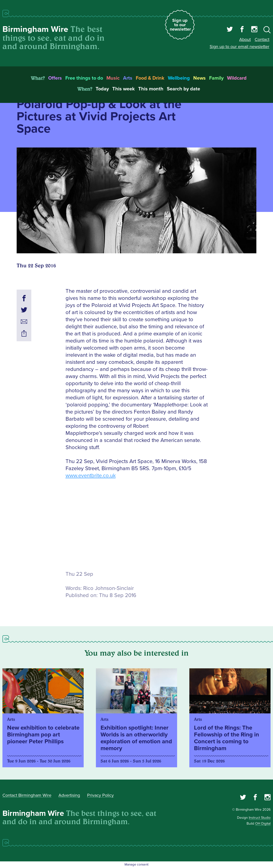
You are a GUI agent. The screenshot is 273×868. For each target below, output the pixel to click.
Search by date (183, 89)
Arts (128, 78)
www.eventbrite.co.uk (91, 476)
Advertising (69, 795)
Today (102, 89)
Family (216, 78)
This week (124, 89)
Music (113, 78)
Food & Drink (150, 78)
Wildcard (237, 78)
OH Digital (263, 824)
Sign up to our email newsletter (239, 47)
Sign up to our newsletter (180, 25)
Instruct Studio (260, 818)
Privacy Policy (100, 795)
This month (151, 89)
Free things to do (84, 78)
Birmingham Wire (35, 29)
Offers (55, 78)
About (245, 39)
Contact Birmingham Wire (27, 795)
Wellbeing (179, 78)
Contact (262, 39)
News (199, 78)
